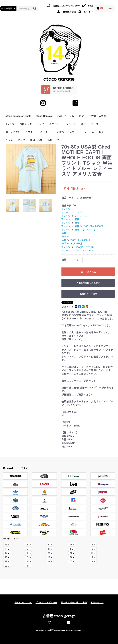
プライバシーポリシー (46, 603)
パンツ (61, 132)
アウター (30, 132)
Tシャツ (10, 124)
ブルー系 (91, 230)
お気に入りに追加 (88, 294)
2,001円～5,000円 (93, 226)
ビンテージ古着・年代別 (92, 116)
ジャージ (71, 124)
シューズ (89, 132)
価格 (50, 140)
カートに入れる (88, 272)
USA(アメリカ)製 (84, 247)
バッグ (22, 140)
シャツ (40, 124)
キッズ (9, 140)
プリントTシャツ (84, 251)
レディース (81, 216)
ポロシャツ (26, 124)
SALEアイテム (66, 116)
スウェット (55, 124)
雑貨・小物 (36, 140)
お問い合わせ (97, 603)
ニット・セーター (91, 124)
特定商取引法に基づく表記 (74, 603)
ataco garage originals (18, 116)
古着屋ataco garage (59, 616)
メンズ (78, 213)
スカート (74, 132)
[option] (31, 169)
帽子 (101, 132)
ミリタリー (46, 132)
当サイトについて (23, 603)
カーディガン (13, 132)
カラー (61, 140)
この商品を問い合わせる (88, 283)
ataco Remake (44, 116)
